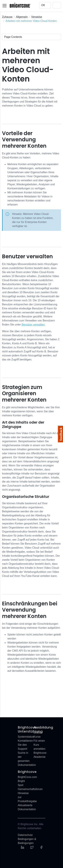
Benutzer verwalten (33, 325)
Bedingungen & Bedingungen (27, 841)
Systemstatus (26, 737)
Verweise (37, 17)
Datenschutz (25, 835)
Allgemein (22, 17)
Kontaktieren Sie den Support (25, 745)
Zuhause (7, 17)
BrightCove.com (27, 777)
